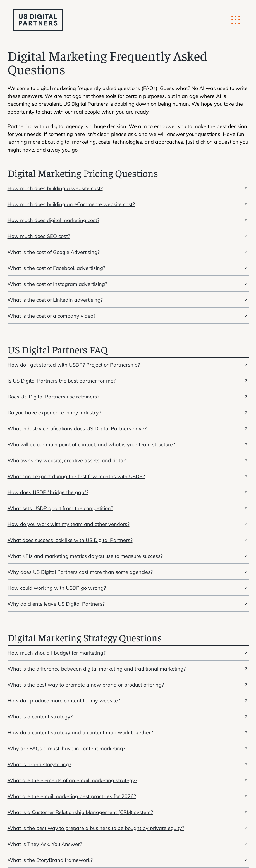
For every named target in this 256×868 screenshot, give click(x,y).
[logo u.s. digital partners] (38, 20)
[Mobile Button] (236, 20)
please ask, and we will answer (148, 134)
